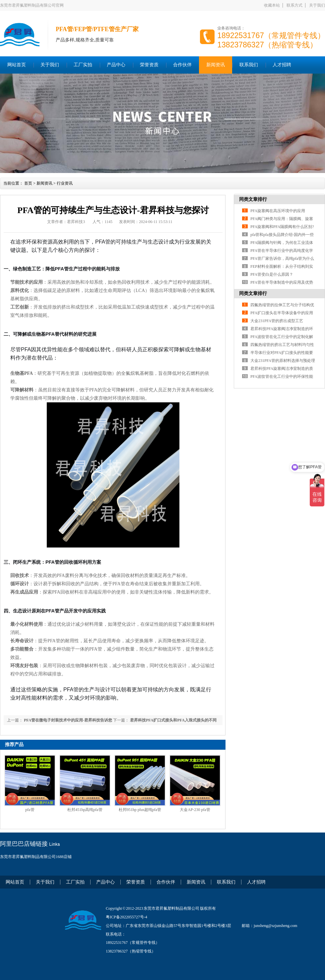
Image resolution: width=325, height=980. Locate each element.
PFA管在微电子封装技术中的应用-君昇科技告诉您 (67, 720)
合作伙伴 (182, 65)
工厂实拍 (83, 65)
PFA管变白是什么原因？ (272, 274)
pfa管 (30, 810)
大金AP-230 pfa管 (195, 810)
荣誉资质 (149, 65)
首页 (28, 183)
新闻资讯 (216, 65)
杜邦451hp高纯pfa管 (85, 810)
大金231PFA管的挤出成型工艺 (277, 321)
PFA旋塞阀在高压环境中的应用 (278, 211)
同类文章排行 (253, 199)
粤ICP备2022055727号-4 (127, 917)
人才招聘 (282, 65)
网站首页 (17, 65)
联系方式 (294, 5)
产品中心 (116, 65)
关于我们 (317, 5)
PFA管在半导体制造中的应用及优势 (282, 282)
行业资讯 (65, 183)
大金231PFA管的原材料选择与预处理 (283, 361)
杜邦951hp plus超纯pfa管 (140, 810)
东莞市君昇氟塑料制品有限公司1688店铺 (36, 857)
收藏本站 (272, 5)
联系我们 (249, 65)
